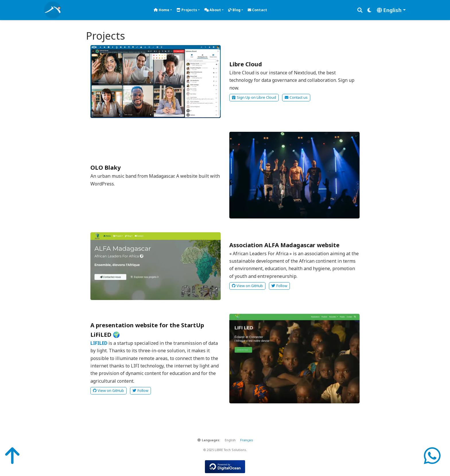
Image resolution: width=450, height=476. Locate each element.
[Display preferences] (370, 10)
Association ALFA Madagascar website (284, 245)
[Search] (360, 10)
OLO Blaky (105, 168)
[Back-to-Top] (10, 455)
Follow (279, 286)
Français (247, 440)
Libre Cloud (246, 64)
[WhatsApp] (432, 455)
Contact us (296, 97)
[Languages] (391, 10)
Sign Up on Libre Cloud (254, 97)
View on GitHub (247, 286)
